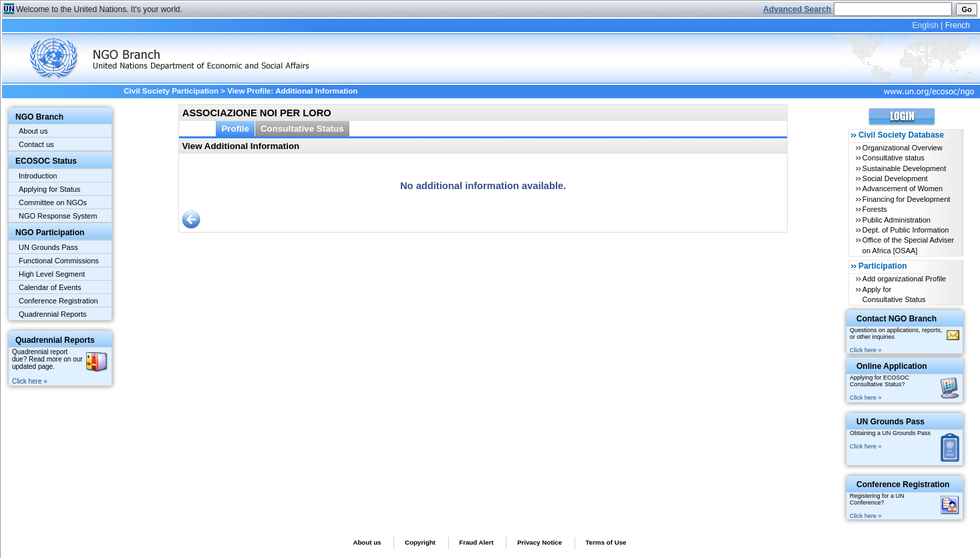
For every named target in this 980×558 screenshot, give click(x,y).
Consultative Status (302, 129)
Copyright (420, 542)
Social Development (895, 178)
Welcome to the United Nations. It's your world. (99, 9)
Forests (875, 209)
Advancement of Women (903, 188)
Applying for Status (49, 189)
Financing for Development (906, 199)
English (925, 25)
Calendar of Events (50, 287)
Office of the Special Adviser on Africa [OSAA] (908, 245)
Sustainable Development (904, 168)
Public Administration (896, 220)
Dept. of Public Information (906, 230)
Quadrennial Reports (53, 314)
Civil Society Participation (171, 91)
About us (33, 131)
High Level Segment (52, 274)
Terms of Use (606, 542)
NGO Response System (58, 216)
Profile (235, 129)
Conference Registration (58, 301)
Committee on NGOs (53, 202)
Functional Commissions (59, 261)
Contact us (36, 144)
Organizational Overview (903, 148)
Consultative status (893, 158)
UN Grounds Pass (48, 247)
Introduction (38, 176)
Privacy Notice (539, 542)
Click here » (30, 381)
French (958, 25)
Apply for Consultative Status (894, 294)
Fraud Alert (476, 542)
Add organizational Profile (904, 279)
